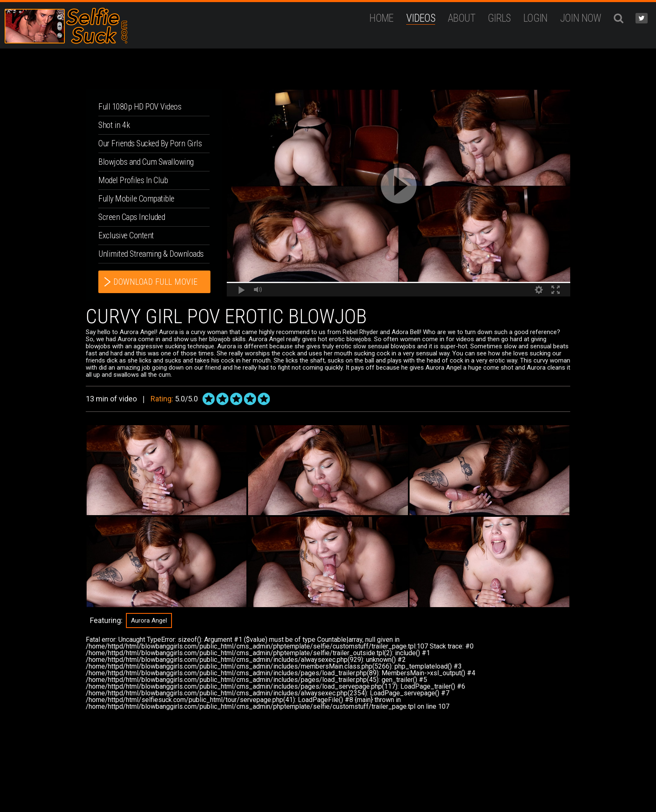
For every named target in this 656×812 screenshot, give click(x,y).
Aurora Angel (149, 620)
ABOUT (461, 18)
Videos (421, 18)
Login (536, 18)
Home (382, 18)
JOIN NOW (581, 18)
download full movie (156, 282)
